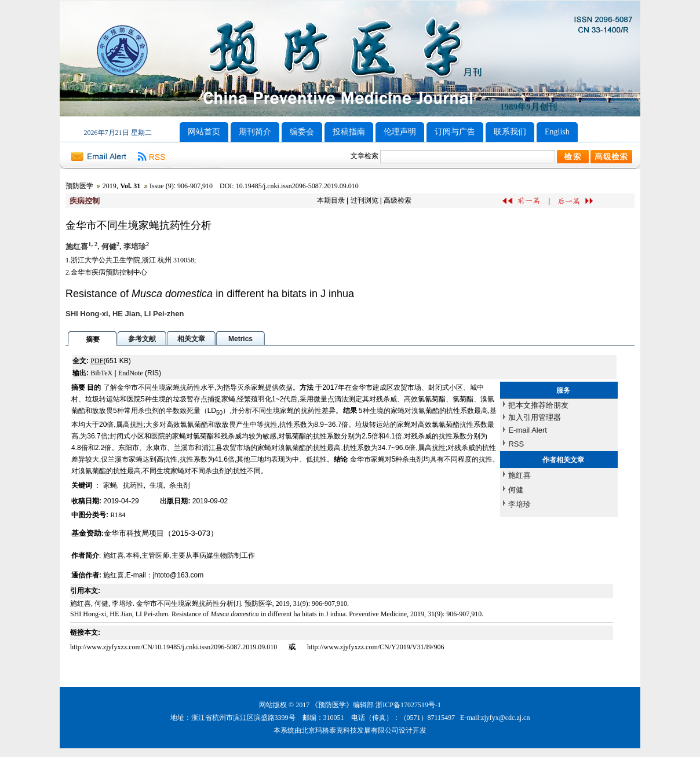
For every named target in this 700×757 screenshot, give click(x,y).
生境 (156, 485)
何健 (516, 490)
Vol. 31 (130, 186)
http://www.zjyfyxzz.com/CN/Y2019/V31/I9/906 (376, 647)
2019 (110, 186)
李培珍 (519, 504)
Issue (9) (162, 186)
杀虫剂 (180, 485)
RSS (516, 444)
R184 (118, 515)
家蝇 (110, 485)
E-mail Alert (527, 430)
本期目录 (331, 200)
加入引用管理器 (535, 417)
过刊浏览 (364, 200)
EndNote (131, 373)
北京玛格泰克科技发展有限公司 (350, 730)
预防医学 (79, 186)
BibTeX (101, 373)
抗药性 (133, 485)
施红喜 (519, 475)
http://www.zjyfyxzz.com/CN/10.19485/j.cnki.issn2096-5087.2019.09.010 (174, 647)
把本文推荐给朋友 (538, 405)
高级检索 (398, 200)
